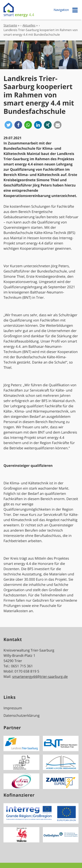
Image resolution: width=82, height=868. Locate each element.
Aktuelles (29, 25)
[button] (8, 125)
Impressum (13, 708)
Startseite (10, 25)
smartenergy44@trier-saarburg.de (40, 676)
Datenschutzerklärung (22, 715)
